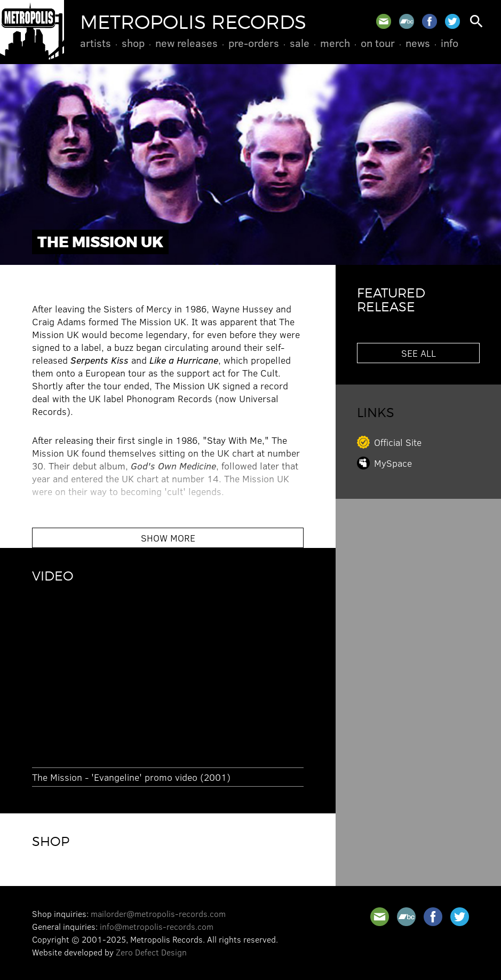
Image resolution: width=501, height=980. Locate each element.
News (418, 43)
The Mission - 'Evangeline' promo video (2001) (131, 777)
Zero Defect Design (151, 952)
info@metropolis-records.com (157, 926)
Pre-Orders (254, 43)
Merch (335, 43)
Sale (300, 43)
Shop (133, 43)
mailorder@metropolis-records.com (158, 914)
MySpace (393, 463)
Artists (96, 43)
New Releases (186, 43)
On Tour (378, 43)
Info (450, 43)
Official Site (398, 442)
